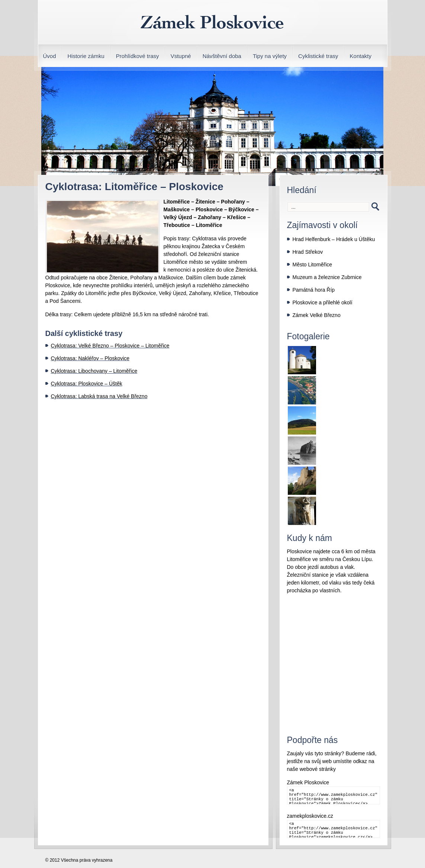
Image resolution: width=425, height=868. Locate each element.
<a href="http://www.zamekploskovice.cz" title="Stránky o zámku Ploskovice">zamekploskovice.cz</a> (334, 829)
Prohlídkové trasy (138, 56)
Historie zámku (86, 56)
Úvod (50, 56)
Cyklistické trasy (318, 56)
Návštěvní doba (222, 56)
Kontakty (361, 56)
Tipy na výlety (270, 56)
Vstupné (181, 56)
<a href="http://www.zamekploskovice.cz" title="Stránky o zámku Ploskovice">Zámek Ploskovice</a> (334, 795)
